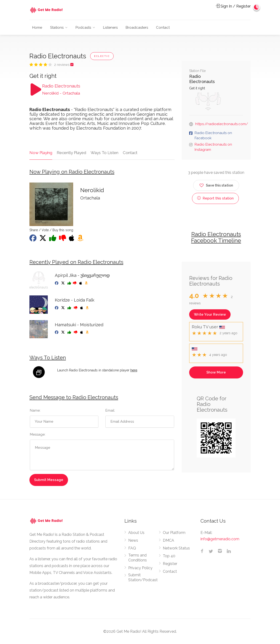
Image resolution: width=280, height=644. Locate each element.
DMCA (168, 540)
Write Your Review (210, 314)
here (134, 370)
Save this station (216, 185)
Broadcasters (137, 28)
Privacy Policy (140, 568)
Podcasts (83, 28)
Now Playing (41, 153)
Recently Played (71, 153)
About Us (136, 533)
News (133, 540)
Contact (163, 28)
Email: (110, 410)
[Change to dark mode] (257, 7)
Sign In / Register (233, 6)
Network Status (176, 548)
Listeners (110, 28)
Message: (38, 434)
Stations (57, 28)
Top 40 (169, 556)
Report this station (215, 198)
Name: (35, 410)
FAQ (132, 548)
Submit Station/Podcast (143, 577)
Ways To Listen (104, 153)
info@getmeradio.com (220, 539)
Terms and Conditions (138, 558)
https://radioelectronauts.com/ (222, 124)
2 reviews (62, 65)
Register (170, 564)
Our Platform (174, 533)
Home (37, 28)
